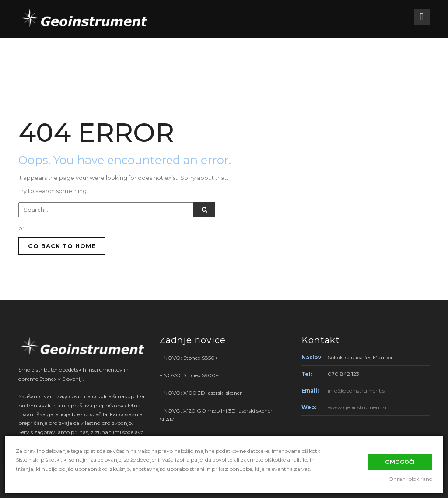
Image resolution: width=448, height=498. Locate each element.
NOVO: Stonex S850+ (191, 358)
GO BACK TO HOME (62, 246)
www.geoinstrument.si (357, 407)
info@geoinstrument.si (357, 391)
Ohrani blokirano (410, 479)
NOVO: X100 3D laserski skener (203, 393)
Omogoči (400, 462)
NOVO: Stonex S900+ (191, 375)
